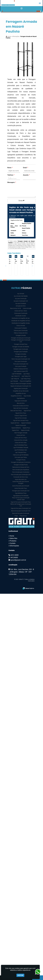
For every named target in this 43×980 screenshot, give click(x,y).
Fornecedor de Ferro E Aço (21, 477)
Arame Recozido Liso (21, 479)
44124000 (14, 558)
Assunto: (26, 175)
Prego (16, 516)
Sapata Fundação (26, 423)
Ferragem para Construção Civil (21, 491)
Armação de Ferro (21, 306)
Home (12, 536)
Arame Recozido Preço (21, 488)
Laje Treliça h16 (26, 376)
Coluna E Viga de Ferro (21, 416)
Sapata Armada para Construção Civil (21, 386)
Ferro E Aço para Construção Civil (21, 359)
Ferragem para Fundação (21, 352)
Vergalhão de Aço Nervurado (21, 391)
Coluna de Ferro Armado (21, 440)
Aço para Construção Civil (21, 301)
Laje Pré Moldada (17, 374)
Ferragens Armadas (21, 354)
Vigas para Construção (21, 401)
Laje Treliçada (14, 381)
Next (32, 266)
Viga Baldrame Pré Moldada (21, 496)
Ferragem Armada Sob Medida (21, 347)
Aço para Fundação (21, 303)
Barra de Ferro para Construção (21, 513)
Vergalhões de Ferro (16, 396)
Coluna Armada (27, 308)
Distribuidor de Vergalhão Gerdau (21, 323)
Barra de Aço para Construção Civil (21, 511)
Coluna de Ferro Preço (21, 438)
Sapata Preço (26, 428)
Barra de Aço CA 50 (16, 308)
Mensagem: (12, 182)
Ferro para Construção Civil (21, 364)
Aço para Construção (21, 299)
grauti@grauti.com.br (18, 560)
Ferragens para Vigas (21, 357)
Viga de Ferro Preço (21, 413)
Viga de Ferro (27, 411)
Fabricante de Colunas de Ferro (21, 467)
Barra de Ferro (21, 403)
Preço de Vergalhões (25, 381)
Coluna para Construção (21, 313)
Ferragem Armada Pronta (21, 465)
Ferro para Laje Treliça (21, 457)
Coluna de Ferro (21, 435)
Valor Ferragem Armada (21, 433)
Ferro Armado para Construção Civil (21, 475)
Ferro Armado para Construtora (21, 472)
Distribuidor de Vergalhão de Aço (21, 318)
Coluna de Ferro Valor (21, 443)
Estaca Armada (21, 326)
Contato (13, 543)
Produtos (13, 541)
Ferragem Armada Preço (21, 344)
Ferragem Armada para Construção (21, 338)
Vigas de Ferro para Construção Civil (21, 508)
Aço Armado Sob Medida (21, 296)
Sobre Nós (13, 538)
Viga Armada (27, 396)
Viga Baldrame (21, 398)
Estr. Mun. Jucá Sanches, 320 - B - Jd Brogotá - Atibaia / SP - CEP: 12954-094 (21, 572)
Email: (26, 168)
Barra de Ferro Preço (16, 411)
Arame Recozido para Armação (21, 486)
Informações (14, 546)
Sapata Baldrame (16, 428)
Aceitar (20, 975)
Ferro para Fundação (21, 366)
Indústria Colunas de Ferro (21, 369)
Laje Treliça (26, 374)
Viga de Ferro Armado (21, 418)
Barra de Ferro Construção (21, 408)
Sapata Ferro (16, 430)
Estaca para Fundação (21, 328)
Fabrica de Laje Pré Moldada (21, 455)
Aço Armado (21, 294)
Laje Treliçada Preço (21, 452)
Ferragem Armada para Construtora (21, 462)
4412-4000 (15, 555)
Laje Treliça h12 (15, 376)
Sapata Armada (25, 430)
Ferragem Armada (21, 335)
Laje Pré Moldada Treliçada (21, 448)
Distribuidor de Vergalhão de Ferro (21, 321)
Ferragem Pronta (21, 460)
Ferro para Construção (21, 361)
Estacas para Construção (21, 331)
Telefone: (11, 175)
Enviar (21, 201)
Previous (6, 266)
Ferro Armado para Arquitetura (21, 470)
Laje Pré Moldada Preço (21, 445)
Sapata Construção (21, 425)
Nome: (10, 168)
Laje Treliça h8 (15, 379)
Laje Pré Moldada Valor (21, 450)
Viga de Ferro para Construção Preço (21, 502)
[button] (40, 3)
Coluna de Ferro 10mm (21, 311)
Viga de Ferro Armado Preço (21, 420)
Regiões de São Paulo (17, 220)
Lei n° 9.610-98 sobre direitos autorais (21, 248)
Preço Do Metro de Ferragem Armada (21, 384)
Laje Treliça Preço (26, 379)
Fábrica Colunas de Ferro (21, 333)
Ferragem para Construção (21, 349)
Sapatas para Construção (21, 389)
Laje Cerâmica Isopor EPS (21, 371)
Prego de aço (23, 516)
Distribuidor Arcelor (21, 316)
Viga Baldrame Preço (21, 493)
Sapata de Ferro (15, 423)
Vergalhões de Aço (21, 393)
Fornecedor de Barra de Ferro (21, 406)
